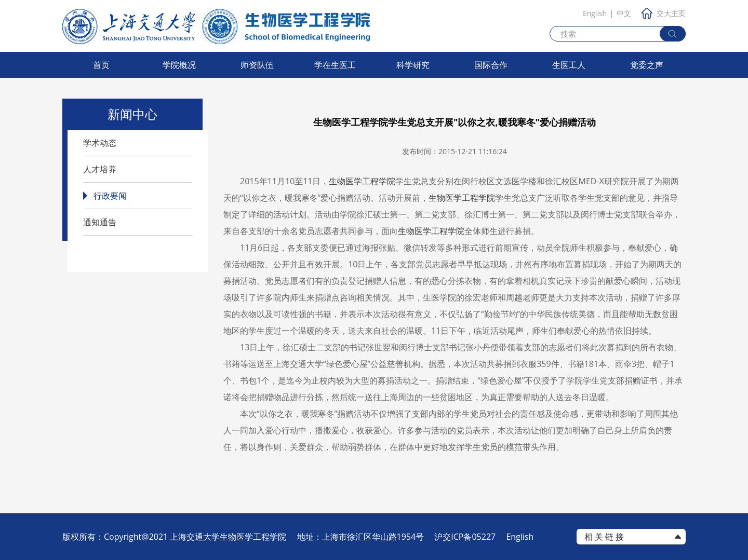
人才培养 (100, 169)
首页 (101, 65)
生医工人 (569, 65)
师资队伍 (257, 65)
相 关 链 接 (604, 537)
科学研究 (413, 65)
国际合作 (491, 65)
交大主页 (664, 13)
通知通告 (100, 222)
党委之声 (647, 65)
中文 (624, 13)
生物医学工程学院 (362, 181)
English (595, 13)
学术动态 (100, 143)
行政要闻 (110, 196)
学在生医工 (335, 65)
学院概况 (179, 65)
